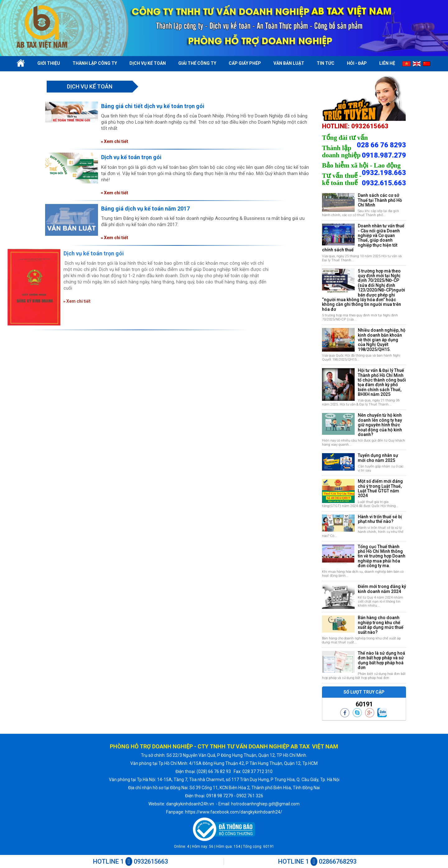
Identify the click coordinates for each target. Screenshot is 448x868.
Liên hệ (387, 63)
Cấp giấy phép (245, 63)
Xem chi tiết (115, 141)
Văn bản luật (289, 63)
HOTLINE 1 (130, 861)
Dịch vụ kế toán (148, 63)
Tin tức (326, 63)
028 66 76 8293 (381, 145)
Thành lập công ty (95, 63)
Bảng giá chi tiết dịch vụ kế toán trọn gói (153, 106)
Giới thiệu (49, 63)
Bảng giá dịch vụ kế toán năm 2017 (145, 209)
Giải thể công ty (197, 63)
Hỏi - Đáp (357, 63)
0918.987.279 (384, 155)
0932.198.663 (384, 173)
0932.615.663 (384, 183)
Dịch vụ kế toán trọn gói (131, 157)
